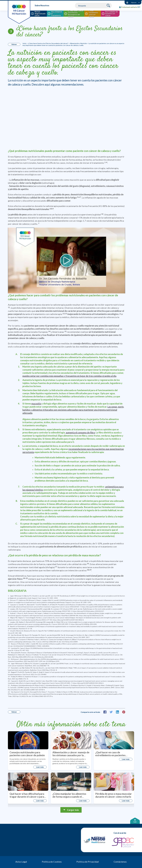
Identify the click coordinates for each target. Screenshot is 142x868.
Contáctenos (120, 862)
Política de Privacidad (88, 862)
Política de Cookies (52, 862)
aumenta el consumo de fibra (80, 432)
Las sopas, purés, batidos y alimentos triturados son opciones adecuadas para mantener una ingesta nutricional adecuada (73, 410)
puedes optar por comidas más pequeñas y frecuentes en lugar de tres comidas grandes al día (69, 376)
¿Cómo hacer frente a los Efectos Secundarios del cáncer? (70, 32)
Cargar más (73, 810)
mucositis (36, 404)
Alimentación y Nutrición (78, 43)
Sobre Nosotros (42, 5)
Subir (135, 822)
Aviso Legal (21, 862)
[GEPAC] (123, 842)
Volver (14, 44)
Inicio (24, 43)
